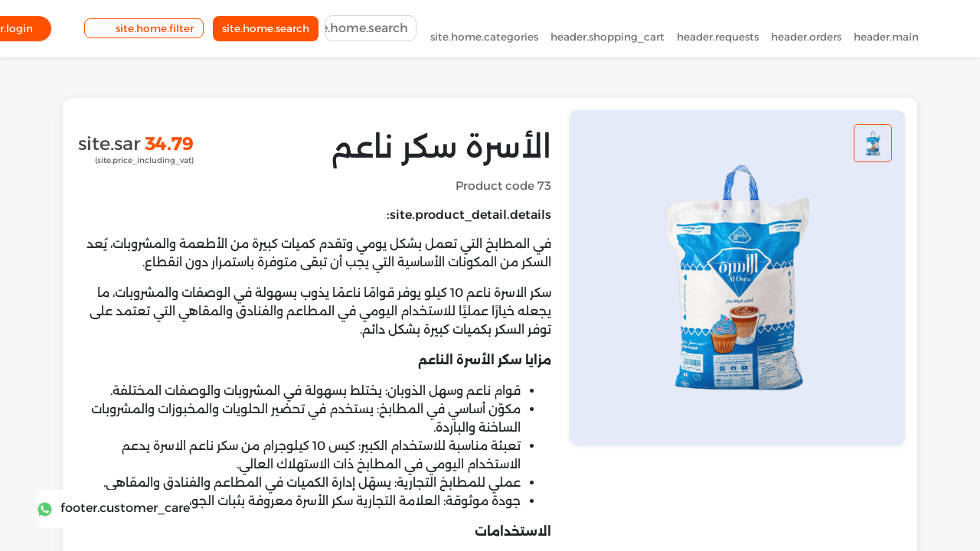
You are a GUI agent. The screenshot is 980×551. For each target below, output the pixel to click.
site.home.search (266, 31)
